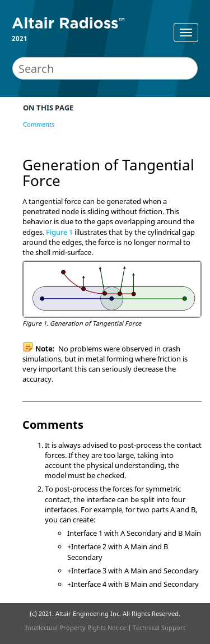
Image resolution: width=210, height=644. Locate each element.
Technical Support (159, 627)
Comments (39, 124)
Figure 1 (59, 232)
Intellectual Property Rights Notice (76, 627)
